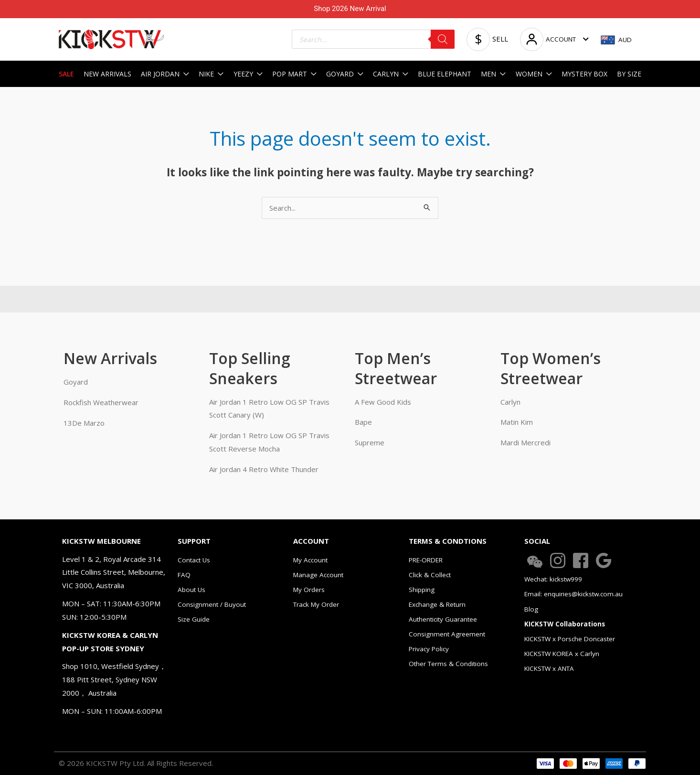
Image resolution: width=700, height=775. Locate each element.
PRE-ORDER (426, 560)
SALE (66, 74)
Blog (531, 609)
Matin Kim (517, 422)
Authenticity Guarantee (443, 619)
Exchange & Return (437, 604)
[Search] (443, 39)
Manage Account (318, 575)
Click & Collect (430, 575)
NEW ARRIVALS (107, 74)
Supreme (370, 442)
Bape (363, 422)
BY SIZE (629, 74)
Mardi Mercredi (525, 442)
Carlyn (510, 402)
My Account (310, 560)
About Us (191, 590)
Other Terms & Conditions (448, 664)
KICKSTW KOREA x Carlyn (562, 654)
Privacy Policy (429, 649)
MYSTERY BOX (584, 74)
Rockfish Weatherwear (101, 402)
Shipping (422, 590)
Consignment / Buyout (212, 604)
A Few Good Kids (383, 402)
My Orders (309, 590)
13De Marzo (84, 423)
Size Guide (194, 619)
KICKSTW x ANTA (549, 668)
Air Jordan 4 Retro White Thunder (264, 469)
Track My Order (316, 604)
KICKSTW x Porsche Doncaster (570, 639)
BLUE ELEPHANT (445, 74)
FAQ (184, 575)
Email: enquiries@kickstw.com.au (573, 594)
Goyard (76, 382)
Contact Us (194, 560)
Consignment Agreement (447, 634)
